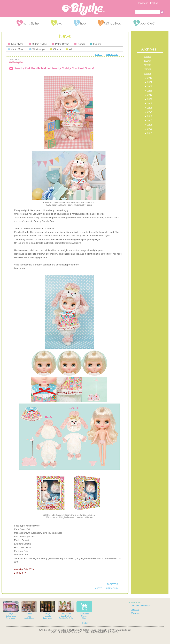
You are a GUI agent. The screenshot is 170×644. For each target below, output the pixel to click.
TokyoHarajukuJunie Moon (48, 610)
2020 (150, 99)
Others (55, 49)
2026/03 (147, 65)
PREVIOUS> (112, 55)
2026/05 (147, 57)
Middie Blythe (38, 44)
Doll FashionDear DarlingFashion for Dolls (66, 610)
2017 (150, 112)
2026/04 (147, 61)
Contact (85, 623)
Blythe (83, 9)
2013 (150, 129)
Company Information (140, 606)
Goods (80, 44)
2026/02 (147, 69)
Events (95, 44)
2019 (150, 103)
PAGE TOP (112, 584)
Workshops (37, 49)
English (154, 3)
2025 (150, 78)
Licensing (135, 609)
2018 (150, 108)
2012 (150, 133)
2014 (150, 125)
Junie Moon (16, 49)
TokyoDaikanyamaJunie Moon (11, 610)
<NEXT (99, 55)
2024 (150, 82)
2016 (150, 116)
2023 (150, 86)
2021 (150, 95)
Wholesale (135, 613)
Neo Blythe (16, 44)
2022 (150, 91)
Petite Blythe (61, 44)
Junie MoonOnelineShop (84, 610)
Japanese (143, 3)
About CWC (135, 603)
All (69, 49)
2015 (150, 120)
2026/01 (147, 74)
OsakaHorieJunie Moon (29, 610)
